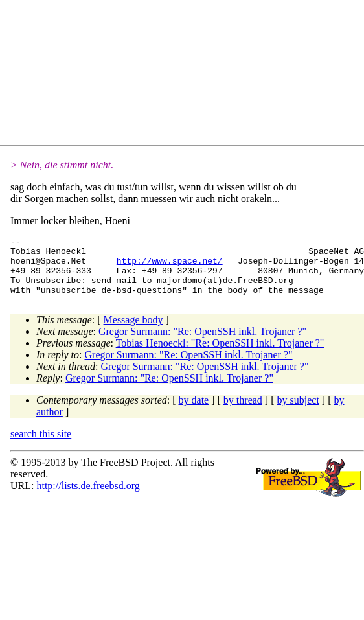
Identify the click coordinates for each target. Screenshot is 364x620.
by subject (298, 412)
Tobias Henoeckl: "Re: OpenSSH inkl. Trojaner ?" (220, 355)
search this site (41, 445)
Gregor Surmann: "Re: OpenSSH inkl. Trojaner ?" (202, 343)
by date (194, 412)
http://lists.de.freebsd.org (88, 497)
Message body (133, 331)
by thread (243, 412)
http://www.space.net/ (170, 266)
